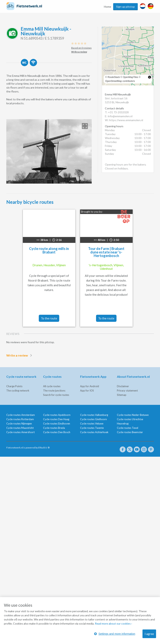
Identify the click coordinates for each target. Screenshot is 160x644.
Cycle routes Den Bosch (57, 432)
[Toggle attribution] (150, 77)
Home (108, 7)
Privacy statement (127, 391)
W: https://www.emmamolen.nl (124, 120)
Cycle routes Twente (92, 428)
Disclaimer (123, 386)
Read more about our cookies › (113, 623)
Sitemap (122, 395)
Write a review (20, 355)
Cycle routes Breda (54, 428)
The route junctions (54, 391)
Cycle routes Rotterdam (20, 419)
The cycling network (18, 391)
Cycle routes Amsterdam (21, 415)
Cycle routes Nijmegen (19, 424)
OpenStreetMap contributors (120, 81)
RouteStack (114, 77)
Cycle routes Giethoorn (93, 419)
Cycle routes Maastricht (20, 428)
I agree (149, 634)
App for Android (90, 386)
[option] (49, 151)
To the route (49, 318)
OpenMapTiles (130, 77)
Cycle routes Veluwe (92, 424)
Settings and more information (115, 634)
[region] (128, 56)
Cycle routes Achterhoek (94, 432)
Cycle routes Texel (128, 428)
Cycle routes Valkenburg (94, 415)
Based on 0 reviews (81, 48)
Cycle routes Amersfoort (20, 432)
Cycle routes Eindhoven (57, 424)
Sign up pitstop (125, 7)
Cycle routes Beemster (130, 432)
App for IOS (87, 391)
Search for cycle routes (56, 395)
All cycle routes (52, 386)
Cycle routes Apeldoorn (57, 415)
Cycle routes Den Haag (56, 419)
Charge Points (14, 386)
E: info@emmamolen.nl (119, 116)
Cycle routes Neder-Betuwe (133, 415)
